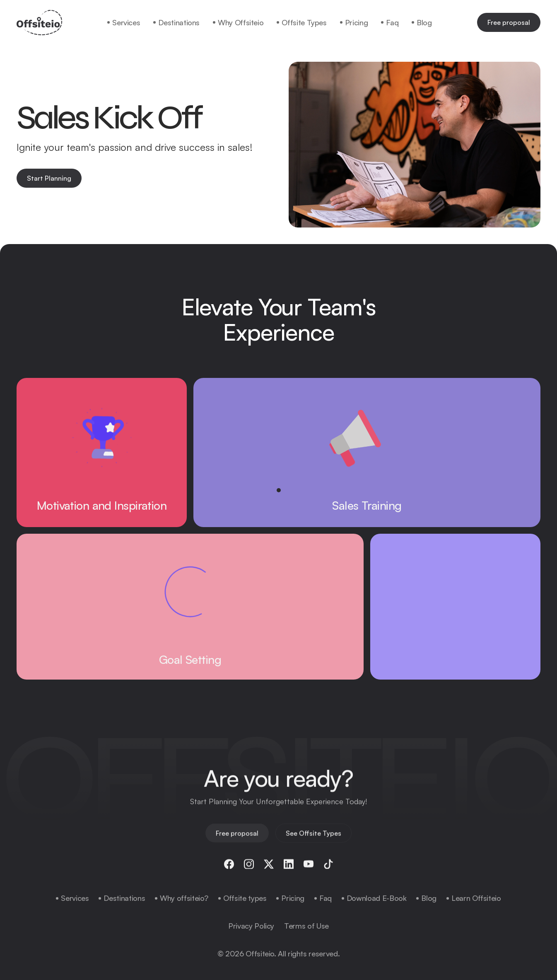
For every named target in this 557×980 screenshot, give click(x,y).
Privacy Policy (251, 926)
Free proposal (509, 22)
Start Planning (49, 178)
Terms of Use (306, 926)
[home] (39, 23)
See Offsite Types (313, 837)
